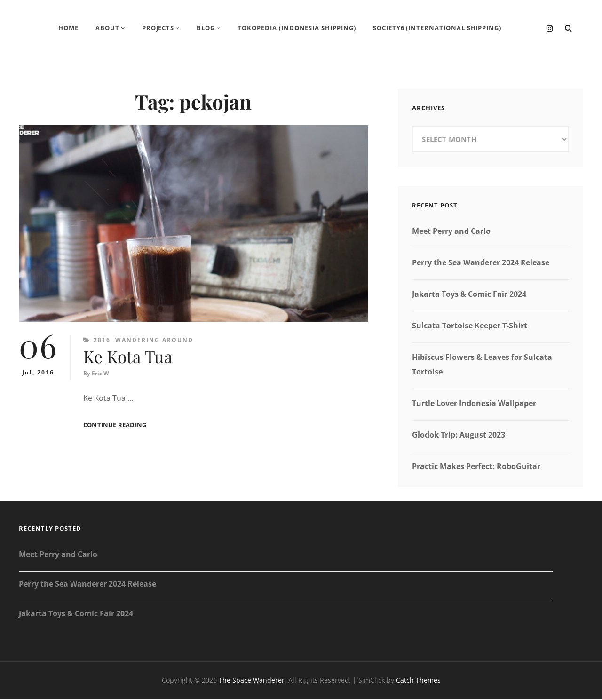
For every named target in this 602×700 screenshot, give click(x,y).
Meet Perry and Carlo (451, 232)
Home (68, 28)
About (107, 28)
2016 (102, 341)
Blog (206, 28)
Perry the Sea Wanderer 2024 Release (481, 263)
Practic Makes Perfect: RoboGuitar (476, 467)
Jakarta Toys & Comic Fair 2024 (469, 295)
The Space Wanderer (252, 681)
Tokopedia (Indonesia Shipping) (297, 28)
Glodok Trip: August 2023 (459, 436)
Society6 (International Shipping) (438, 28)
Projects (158, 28)
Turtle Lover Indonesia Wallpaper (474, 404)
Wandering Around (154, 341)
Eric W (100, 375)
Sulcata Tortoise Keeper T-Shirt (470, 326)
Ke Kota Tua (128, 358)
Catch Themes (418, 681)
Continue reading (115, 426)
